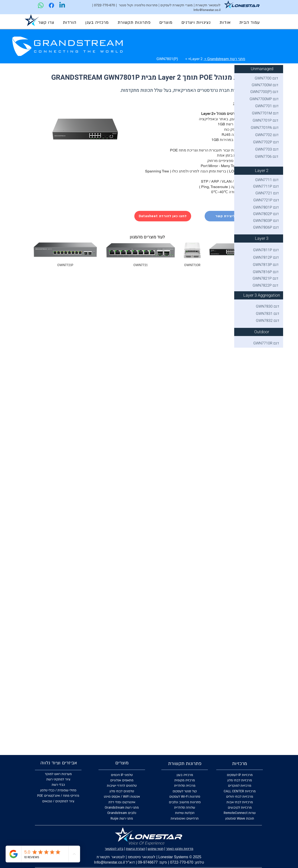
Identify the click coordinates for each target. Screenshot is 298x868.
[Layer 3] (262, 238)
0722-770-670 (105, 5)
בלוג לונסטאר (114, 849)
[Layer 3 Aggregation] (262, 295)
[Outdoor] (262, 332)
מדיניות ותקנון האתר (180, 849)
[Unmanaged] (262, 69)
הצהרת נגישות (135, 849)
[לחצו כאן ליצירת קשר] (233, 216)
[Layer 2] (262, 171)
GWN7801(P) (167, 59)
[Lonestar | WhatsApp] (41, 5)
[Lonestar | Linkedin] (62, 5)
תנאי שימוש (156, 849)
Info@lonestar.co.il (207, 10)
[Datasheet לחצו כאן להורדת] (163, 216)
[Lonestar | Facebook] (51, 5)
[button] (196, 23)
